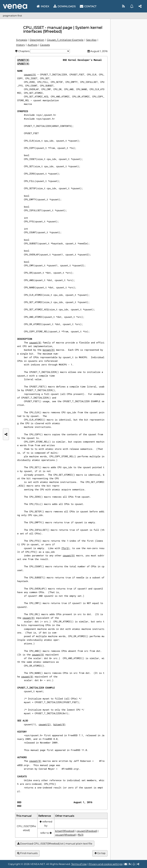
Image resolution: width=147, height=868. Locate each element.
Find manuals (27, 853)
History (20, 45)
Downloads (65, 6)
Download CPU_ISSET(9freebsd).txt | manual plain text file (55, 844)
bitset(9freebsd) (65, 831)
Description (37, 40)
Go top (100, 853)
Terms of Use (79, 864)
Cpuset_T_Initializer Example (65, 40)
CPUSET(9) (23, 60)
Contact (88, 6)
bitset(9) (49, 350)
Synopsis (22, 40)
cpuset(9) (30, 74)
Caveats (45, 45)
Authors (32, 45)
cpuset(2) (45, 724)
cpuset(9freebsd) (66, 835)
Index (43, 6)
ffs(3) (65, 548)
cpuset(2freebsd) (87, 831)
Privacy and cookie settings (106, 864)
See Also (91, 40)
